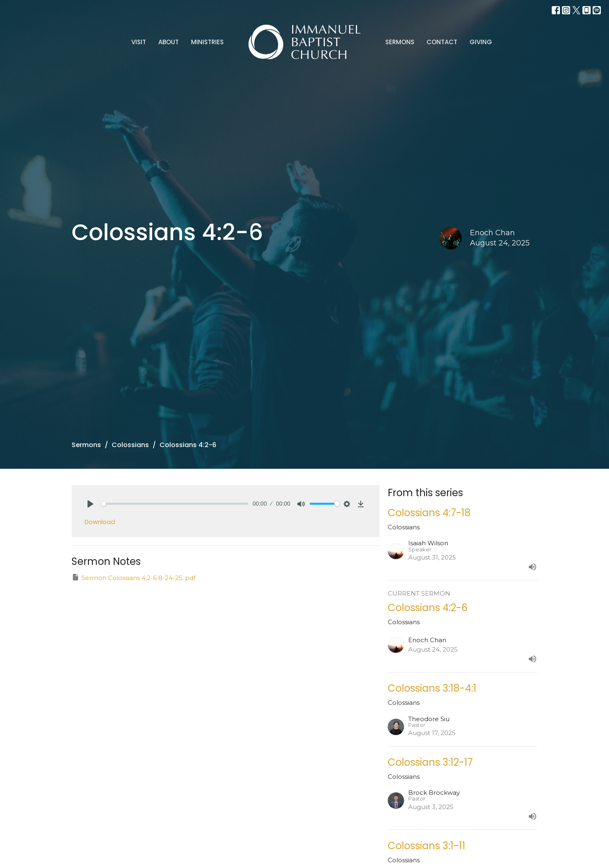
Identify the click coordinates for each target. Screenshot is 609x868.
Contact (442, 42)
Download (100, 522)
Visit (139, 42)
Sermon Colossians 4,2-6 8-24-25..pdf (134, 577)
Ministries (207, 42)
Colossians (130, 445)
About (169, 42)
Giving (481, 42)
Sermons (400, 42)
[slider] (175, 504)
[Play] (90, 504)
